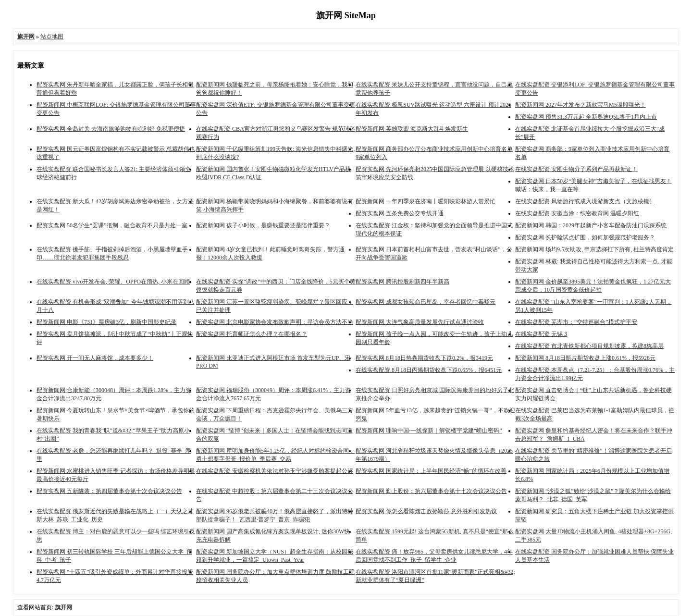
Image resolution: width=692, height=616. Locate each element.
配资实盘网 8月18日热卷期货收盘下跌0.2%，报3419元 (424, 358)
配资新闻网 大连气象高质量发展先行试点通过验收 (420, 322)
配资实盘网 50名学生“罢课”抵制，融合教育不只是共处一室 (112, 225)
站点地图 (52, 37)
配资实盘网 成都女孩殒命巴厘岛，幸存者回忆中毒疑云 (426, 302)
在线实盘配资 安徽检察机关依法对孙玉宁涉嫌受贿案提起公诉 (275, 471)
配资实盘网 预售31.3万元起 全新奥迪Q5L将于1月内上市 (586, 117)
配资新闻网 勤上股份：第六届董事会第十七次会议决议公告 (431, 491)
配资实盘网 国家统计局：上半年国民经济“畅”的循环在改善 (431, 471)
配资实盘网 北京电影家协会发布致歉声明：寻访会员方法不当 (275, 322)
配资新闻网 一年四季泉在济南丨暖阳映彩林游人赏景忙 (426, 201)
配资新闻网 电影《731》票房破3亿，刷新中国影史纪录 (106, 322)
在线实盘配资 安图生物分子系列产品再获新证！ (576, 169)
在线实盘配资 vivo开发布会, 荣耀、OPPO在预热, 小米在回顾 (113, 282)
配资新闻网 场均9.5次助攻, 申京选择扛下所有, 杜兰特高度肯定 (594, 249)
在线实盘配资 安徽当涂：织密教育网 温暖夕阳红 (577, 213)
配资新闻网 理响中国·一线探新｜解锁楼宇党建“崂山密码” (429, 431)
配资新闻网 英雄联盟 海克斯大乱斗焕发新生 (412, 129)
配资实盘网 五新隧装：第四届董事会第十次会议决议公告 (109, 491)
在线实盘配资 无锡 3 (541, 334)
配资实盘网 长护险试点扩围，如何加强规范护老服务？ (585, 237)
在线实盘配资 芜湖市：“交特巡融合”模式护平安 (576, 322)
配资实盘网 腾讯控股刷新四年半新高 (402, 282)
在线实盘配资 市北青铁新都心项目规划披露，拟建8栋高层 (589, 346)
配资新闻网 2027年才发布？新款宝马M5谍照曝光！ (581, 105)
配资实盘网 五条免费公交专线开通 (400, 213)
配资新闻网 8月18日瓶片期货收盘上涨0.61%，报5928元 (585, 358)
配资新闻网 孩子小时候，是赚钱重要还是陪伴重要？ (263, 225)
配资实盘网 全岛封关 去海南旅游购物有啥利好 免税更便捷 (111, 129)
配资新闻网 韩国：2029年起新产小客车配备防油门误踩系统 (591, 225)
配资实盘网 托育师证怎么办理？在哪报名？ (252, 334)
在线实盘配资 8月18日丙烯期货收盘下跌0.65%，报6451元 (429, 370)
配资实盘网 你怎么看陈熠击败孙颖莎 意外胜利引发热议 (426, 511)
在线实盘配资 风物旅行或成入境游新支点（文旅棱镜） (585, 201)
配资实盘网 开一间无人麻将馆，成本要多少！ (95, 358)
